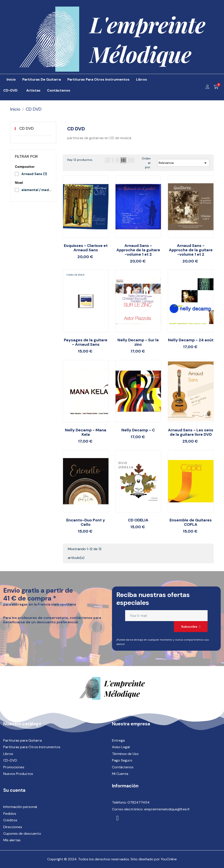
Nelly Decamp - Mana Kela (86, 432)
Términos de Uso (125, 754)
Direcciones (13, 827)
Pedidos (10, 814)
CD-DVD (10, 760)
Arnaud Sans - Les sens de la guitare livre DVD (191, 432)
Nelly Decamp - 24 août (191, 340)
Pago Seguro (122, 760)
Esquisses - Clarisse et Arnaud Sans (86, 248)
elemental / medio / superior (37, 190)
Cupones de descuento (22, 833)
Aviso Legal (121, 747)
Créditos (10, 820)
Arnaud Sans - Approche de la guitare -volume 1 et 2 (138, 250)
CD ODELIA (138, 520)
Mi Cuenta (120, 774)
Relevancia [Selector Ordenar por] (183, 163)
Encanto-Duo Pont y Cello (86, 522)
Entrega (118, 740)
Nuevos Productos (18, 774)
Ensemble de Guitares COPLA (191, 522)
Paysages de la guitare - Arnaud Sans (86, 342)
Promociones (14, 767)
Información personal (20, 807)
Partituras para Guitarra (23, 740)
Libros (8, 754)
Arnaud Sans (34, 174)
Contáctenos (123, 767)
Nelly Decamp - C (138, 430)
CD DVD (26, 128)
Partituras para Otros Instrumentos (32, 747)
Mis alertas (12, 840)
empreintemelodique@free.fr (167, 809)
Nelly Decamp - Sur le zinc (138, 342)
